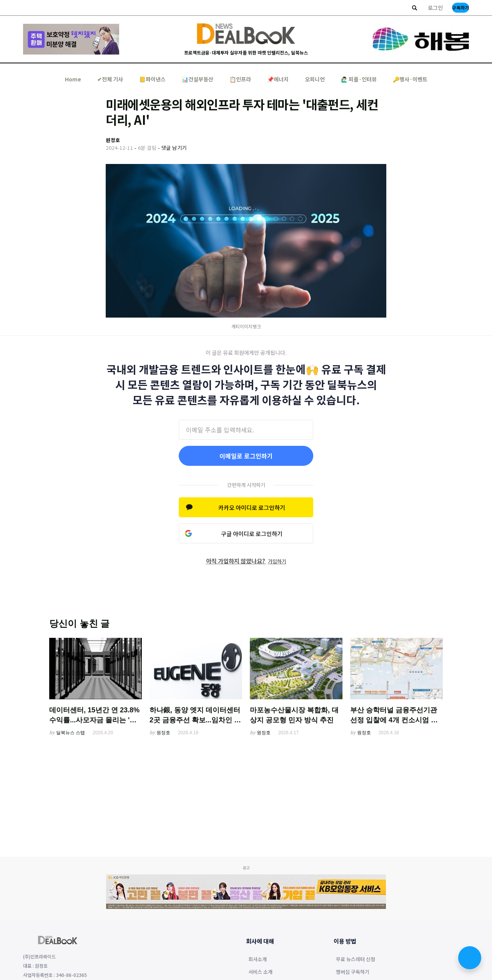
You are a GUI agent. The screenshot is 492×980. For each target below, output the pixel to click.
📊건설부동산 (198, 79)
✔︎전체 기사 (110, 79)
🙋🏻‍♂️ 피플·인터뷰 (359, 79)
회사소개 (258, 960)
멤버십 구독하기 (353, 972)
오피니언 (315, 79)
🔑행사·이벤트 (410, 79)
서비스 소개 (260, 972)
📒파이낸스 (152, 79)
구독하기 (460, 7)
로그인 (435, 8)
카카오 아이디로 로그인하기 (252, 507)
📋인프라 (240, 79)
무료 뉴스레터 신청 (356, 960)
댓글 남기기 (174, 148)
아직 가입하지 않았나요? (246, 561)
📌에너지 (278, 79)
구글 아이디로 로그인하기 (252, 534)
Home (73, 79)
